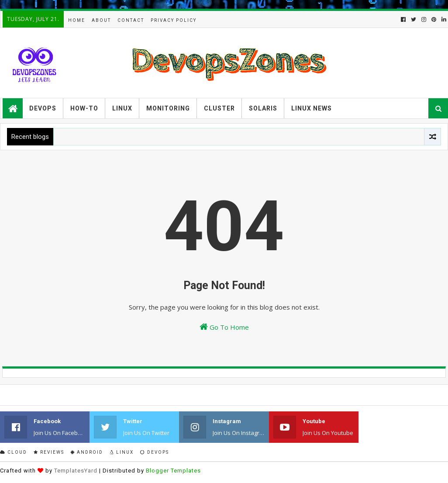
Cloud (14, 452)
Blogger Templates (173, 471)
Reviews (49, 452)
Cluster (219, 108)
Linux (122, 108)
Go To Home (224, 327)
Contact (131, 20)
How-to (84, 108)
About (101, 20)
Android (87, 452)
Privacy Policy (174, 20)
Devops (43, 108)
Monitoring (168, 108)
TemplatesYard (76, 471)
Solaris (263, 108)
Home (77, 20)
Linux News (312, 108)
